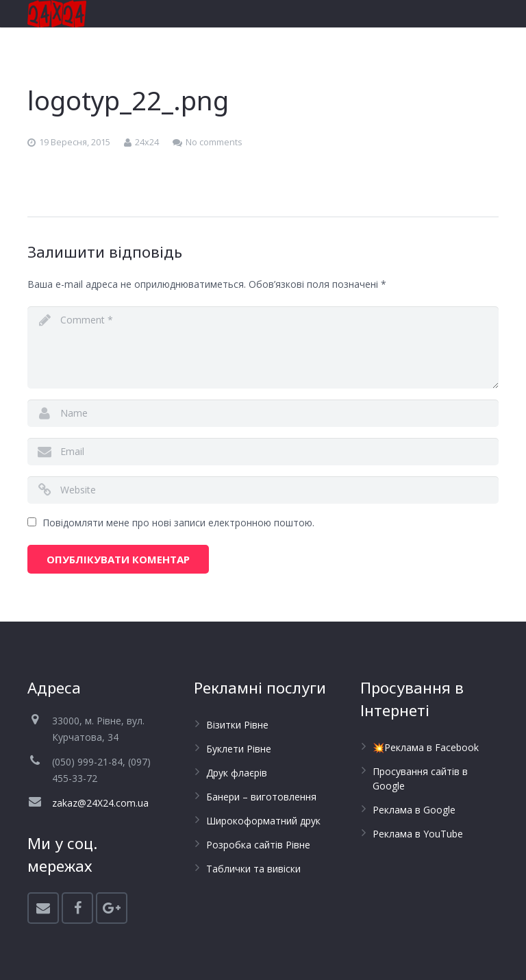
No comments (214, 142)
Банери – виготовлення (261, 797)
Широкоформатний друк (263, 821)
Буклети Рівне (239, 749)
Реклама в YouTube (418, 834)
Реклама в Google (414, 810)
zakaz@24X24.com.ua (100, 803)
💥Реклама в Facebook (426, 747)
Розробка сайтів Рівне (258, 845)
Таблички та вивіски (253, 869)
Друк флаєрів (237, 773)
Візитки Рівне (237, 725)
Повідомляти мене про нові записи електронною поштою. (178, 523)
